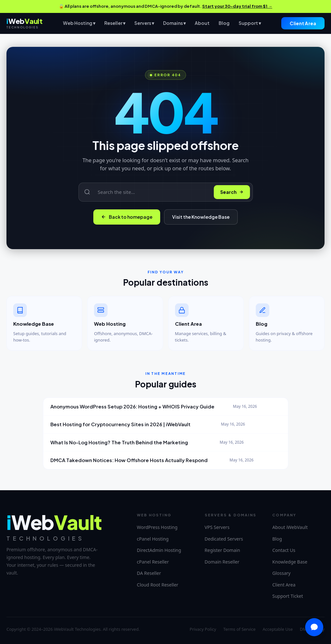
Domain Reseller (222, 562)
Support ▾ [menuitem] (250, 23)
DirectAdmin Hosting (159, 550)
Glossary (281, 573)
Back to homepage (127, 217)
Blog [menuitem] (224, 23)
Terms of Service (239, 629)
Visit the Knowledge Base (201, 217)
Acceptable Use (278, 629)
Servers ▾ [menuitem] (144, 23)
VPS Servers (217, 527)
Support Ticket (288, 596)
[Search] (152, 192)
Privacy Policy (203, 629)
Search (232, 192)
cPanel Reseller (153, 562)
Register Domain (222, 550)
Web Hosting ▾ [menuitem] (79, 23)
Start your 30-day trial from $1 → (237, 6)
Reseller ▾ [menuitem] (115, 23)
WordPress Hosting (157, 527)
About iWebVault (290, 527)
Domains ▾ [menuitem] (174, 23)
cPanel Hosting (153, 539)
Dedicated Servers (224, 539)
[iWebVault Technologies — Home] (25, 23)
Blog (277, 539)
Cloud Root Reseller (158, 585)
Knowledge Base (290, 562)
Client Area (303, 23)
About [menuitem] (202, 23)
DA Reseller (149, 573)
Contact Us (284, 550)
